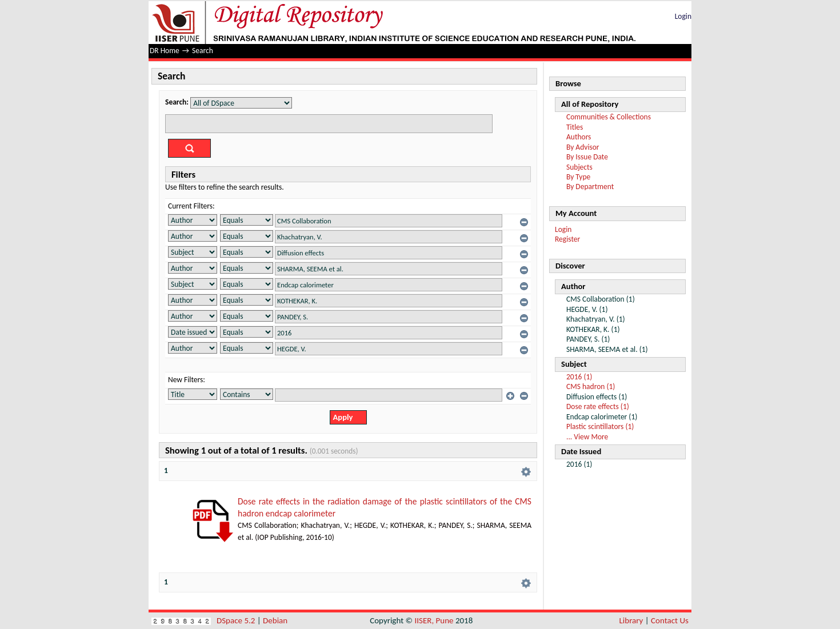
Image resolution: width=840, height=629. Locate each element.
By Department (590, 187)
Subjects (579, 167)
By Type (578, 177)
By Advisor (583, 147)
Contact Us (670, 620)
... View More (587, 437)
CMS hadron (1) (591, 386)
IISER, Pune (434, 620)
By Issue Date (587, 157)
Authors (579, 137)
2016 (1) (579, 377)
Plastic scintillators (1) (600, 426)
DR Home (165, 51)
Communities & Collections (609, 117)
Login (683, 16)
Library (631, 620)
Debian (275, 620)
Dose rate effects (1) (598, 406)
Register (567, 239)
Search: (177, 102)
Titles (575, 127)
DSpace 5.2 (237, 620)
